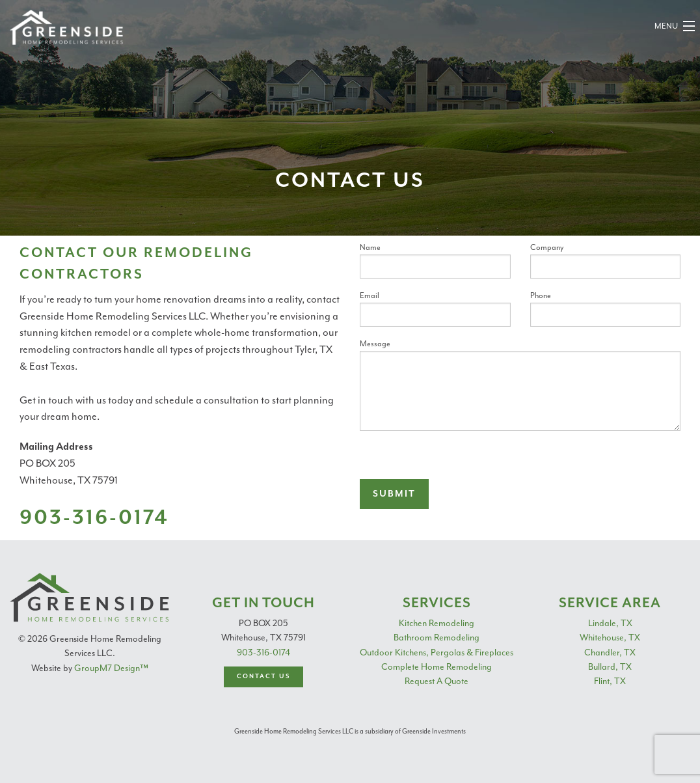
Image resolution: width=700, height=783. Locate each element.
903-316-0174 (263, 652)
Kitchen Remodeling (437, 623)
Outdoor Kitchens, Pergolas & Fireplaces (437, 652)
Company (606, 260)
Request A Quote (437, 681)
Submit (394, 494)
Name (435, 260)
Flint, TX (610, 681)
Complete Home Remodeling (437, 667)
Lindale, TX (610, 623)
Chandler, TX (610, 652)
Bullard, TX (610, 667)
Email (435, 309)
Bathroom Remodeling (437, 638)
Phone (606, 309)
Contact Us (263, 677)
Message (520, 385)
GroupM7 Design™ (111, 668)
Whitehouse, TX (610, 638)
